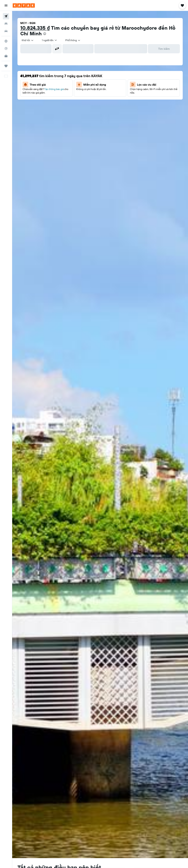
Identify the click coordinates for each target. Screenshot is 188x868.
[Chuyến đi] (6, 66)
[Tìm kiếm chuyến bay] (6, 16)
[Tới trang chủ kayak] (24, 5)
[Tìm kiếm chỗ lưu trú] (6, 24)
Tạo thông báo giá (54, 89)
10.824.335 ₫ (35, 28)
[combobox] (28, 40)
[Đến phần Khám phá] (6, 41)
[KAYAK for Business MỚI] (6, 56)
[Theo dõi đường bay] (6, 49)
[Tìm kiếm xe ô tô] (6, 31)
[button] (6, 5)
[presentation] (45, 34)
